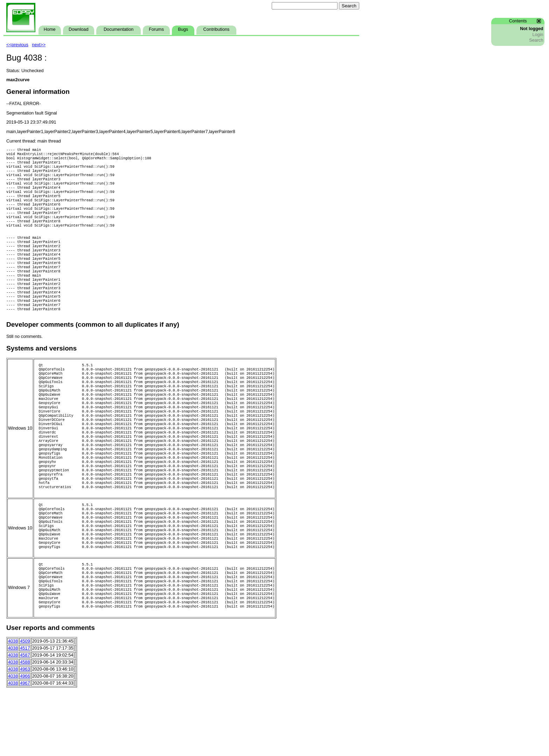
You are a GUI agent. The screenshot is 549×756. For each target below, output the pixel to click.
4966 (25, 742)
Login (538, 35)
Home (50, 29)
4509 (25, 707)
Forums (156, 29)
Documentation (119, 29)
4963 (25, 735)
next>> (39, 45)
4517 (25, 714)
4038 (13, 707)
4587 (25, 721)
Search (536, 40)
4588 (25, 728)
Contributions (217, 29)
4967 (25, 749)
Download (78, 29)
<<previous (17, 45)
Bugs (183, 29)
